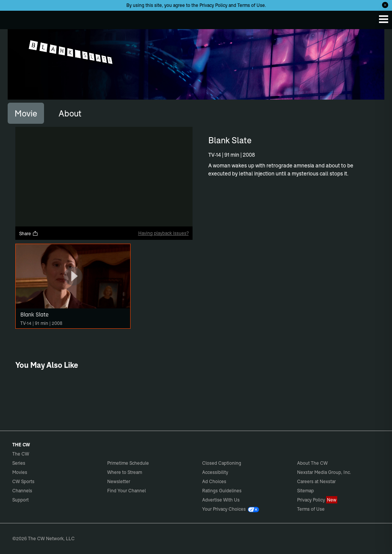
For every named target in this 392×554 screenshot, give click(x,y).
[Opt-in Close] (385, 5)
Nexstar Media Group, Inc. (324, 472)
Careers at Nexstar (316, 481)
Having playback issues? (163, 233)
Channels (22, 491)
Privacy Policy (213, 5)
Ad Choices (214, 481)
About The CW (312, 463)
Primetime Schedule (128, 463)
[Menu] (384, 19)
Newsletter (119, 481)
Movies (20, 472)
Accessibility (215, 472)
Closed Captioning (222, 463)
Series (19, 463)
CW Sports (23, 481)
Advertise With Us (221, 500)
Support (20, 500)
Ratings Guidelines (222, 491)
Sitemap (305, 491)
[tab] (26, 113)
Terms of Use (251, 5)
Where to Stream (125, 472)
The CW (13, 18)
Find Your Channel (127, 491)
